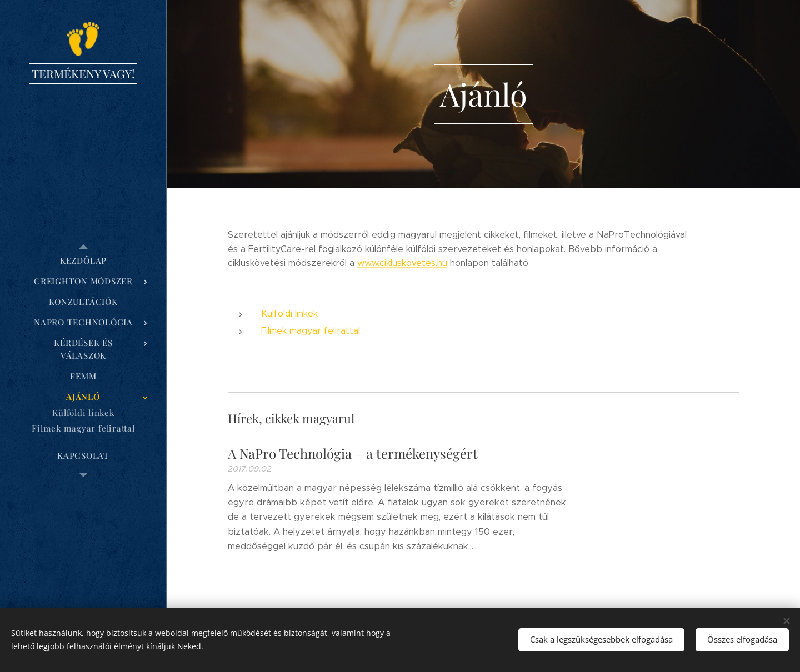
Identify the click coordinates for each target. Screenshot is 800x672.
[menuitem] (83, 261)
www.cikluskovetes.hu (402, 263)
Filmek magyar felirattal (311, 331)
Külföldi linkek (289, 314)
